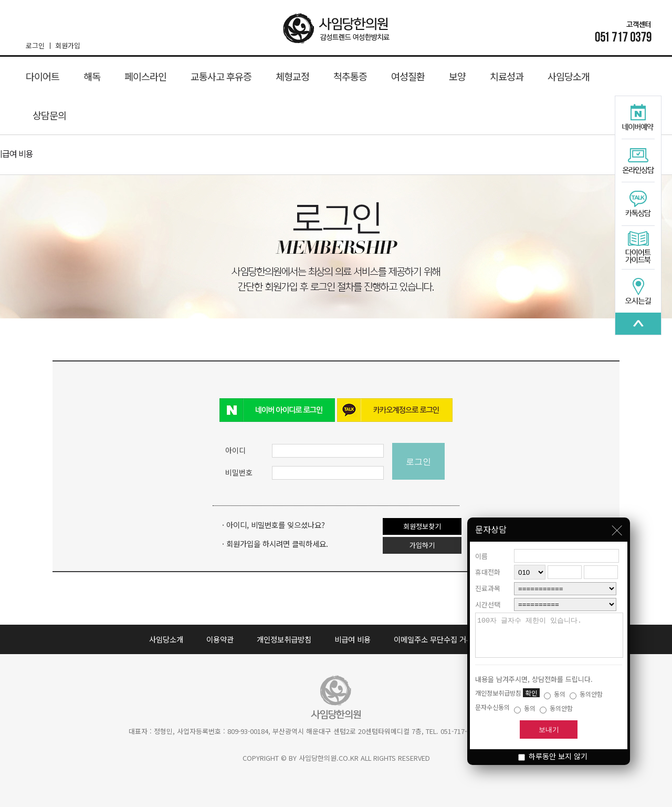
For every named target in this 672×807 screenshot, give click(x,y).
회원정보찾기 (422, 526)
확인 (531, 693)
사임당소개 (569, 76)
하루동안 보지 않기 (553, 756)
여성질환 (408, 76)
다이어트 (43, 76)
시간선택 (488, 597)
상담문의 (49, 115)
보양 (457, 76)
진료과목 (488, 580)
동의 (555, 694)
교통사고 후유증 (221, 76)
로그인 (38, 45)
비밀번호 (239, 472)
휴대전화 (488, 564)
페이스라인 (145, 76)
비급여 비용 (353, 639)
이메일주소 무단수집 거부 (433, 639)
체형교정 (292, 76)
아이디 (235, 450)
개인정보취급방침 (284, 639)
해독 (92, 76)
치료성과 (507, 76)
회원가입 (68, 45)
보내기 (549, 730)
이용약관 (220, 639)
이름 (481, 548)
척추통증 (350, 76)
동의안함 (586, 694)
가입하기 (422, 545)
